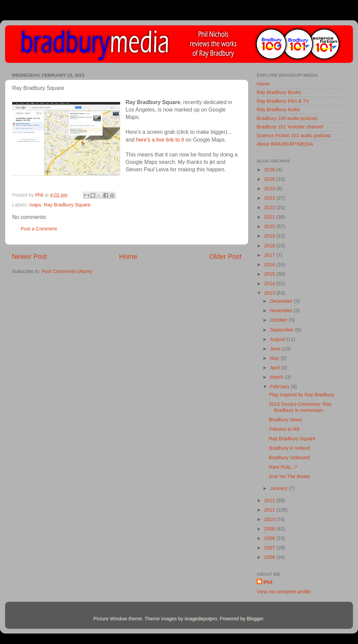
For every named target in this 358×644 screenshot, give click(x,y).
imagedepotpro (201, 619)
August (278, 339)
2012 (270, 500)
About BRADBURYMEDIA (285, 144)
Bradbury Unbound (289, 457)
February (281, 387)
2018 (270, 246)
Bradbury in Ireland (289, 448)
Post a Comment (39, 229)
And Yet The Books (289, 476)
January (279, 488)
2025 (270, 179)
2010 (270, 519)
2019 (270, 236)
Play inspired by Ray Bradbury (302, 395)
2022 (270, 207)
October (279, 320)
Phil (268, 582)
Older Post (225, 256)
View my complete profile (284, 592)
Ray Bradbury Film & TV (283, 101)
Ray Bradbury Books (279, 92)
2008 (270, 538)
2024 (270, 189)
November (282, 311)
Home (128, 256)
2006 (270, 557)
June (276, 349)
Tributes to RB (284, 429)
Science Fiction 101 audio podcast (294, 135)
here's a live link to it (160, 140)
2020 (270, 226)
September (283, 330)
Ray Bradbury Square (67, 205)
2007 (270, 548)
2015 (270, 274)
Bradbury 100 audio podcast (287, 118)
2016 (270, 265)
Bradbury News (285, 420)
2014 (270, 283)
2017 (270, 255)
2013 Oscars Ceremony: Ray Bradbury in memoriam (300, 407)
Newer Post (29, 256)
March (278, 377)
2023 (270, 198)
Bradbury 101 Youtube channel (290, 127)
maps (35, 205)
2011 (270, 510)
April (276, 368)
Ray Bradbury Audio (278, 109)
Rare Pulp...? (283, 467)
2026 (270, 170)
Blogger (255, 619)
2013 (270, 293)
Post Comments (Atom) (67, 271)
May (275, 358)
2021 (270, 217)
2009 (270, 529)
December (282, 301)
